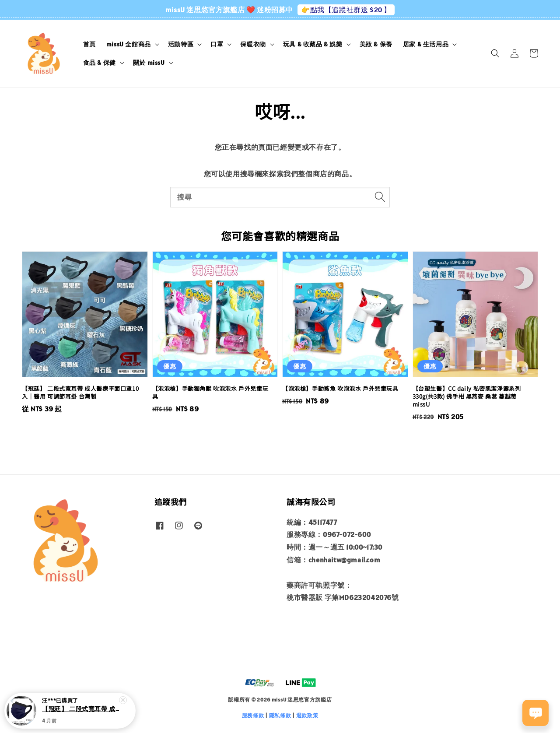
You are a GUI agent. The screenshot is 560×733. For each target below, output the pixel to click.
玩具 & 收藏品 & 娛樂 (313, 44)
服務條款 (253, 715)
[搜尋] (380, 197)
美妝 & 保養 (376, 44)
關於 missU (149, 63)
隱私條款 (280, 715)
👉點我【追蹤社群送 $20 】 (346, 10)
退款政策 (307, 715)
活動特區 (181, 44)
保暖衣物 (253, 44)
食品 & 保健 (100, 63)
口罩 (217, 44)
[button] (495, 53)
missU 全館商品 (129, 44)
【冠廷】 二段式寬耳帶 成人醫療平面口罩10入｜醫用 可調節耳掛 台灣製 (80, 712)
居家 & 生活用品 (426, 44)
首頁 (89, 44)
